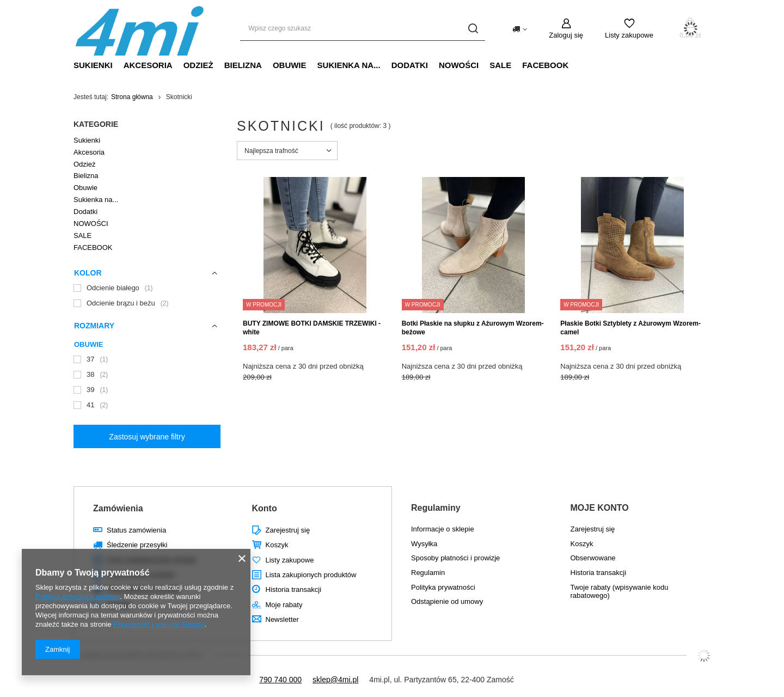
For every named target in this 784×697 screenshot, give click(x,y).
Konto (265, 508)
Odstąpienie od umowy (447, 601)
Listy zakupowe (629, 35)
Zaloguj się (566, 35)
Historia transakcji (294, 589)
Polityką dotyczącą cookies (78, 597)
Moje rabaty (284, 605)
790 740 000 (280, 680)
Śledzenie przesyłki (137, 545)
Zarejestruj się (288, 530)
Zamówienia (118, 508)
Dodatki (410, 65)
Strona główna (132, 97)
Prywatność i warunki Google (159, 624)
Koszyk (277, 545)
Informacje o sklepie (443, 529)
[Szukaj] (473, 29)
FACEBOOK (545, 65)
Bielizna (243, 65)
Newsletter (282, 619)
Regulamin (428, 573)
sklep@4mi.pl (335, 680)
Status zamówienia (136, 530)
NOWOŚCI (459, 65)
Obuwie (290, 65)
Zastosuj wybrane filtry (147, 437)
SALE (500, 65)
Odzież (198, 65)
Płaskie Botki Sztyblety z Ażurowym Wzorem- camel (630, 328)
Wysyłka (424, 544)
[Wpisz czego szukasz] (363, 29)
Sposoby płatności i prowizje (455, 558)
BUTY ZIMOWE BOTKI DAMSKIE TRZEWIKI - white (312, 328)
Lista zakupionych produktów (311, 575)
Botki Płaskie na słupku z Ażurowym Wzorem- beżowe (473, 328)
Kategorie (96, 124)
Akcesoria (148, 65)
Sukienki (93, 65)
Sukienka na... (349, 65)
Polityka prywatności (443, 587)
